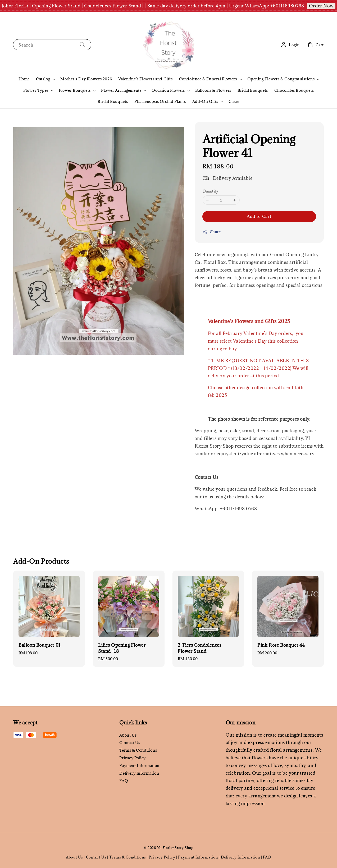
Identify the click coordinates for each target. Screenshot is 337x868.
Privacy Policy (132, 758)
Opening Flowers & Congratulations (281, 79)
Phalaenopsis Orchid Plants (160, 101)
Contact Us (130, 743)
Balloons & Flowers (213, 90)
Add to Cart (259, 216)
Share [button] (212, 232)
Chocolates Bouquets (294, 90)
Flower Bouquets (75, 90)
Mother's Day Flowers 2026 (86, 79)
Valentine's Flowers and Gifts (145, 79)
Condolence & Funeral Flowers (208, 79)
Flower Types (36, 90)
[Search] (83, 45)
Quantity (211, 191)
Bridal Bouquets (253, 90)
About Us (128, 735)
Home (24, 79)
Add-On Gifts (205, 102)
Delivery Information (139, 773)
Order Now (321, 6)
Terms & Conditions (138, 750)
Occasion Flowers (168, 90)
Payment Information (139, 766)
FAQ (124, 781)
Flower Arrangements (121, 90)
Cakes (234, 101)
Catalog (43, 79)
